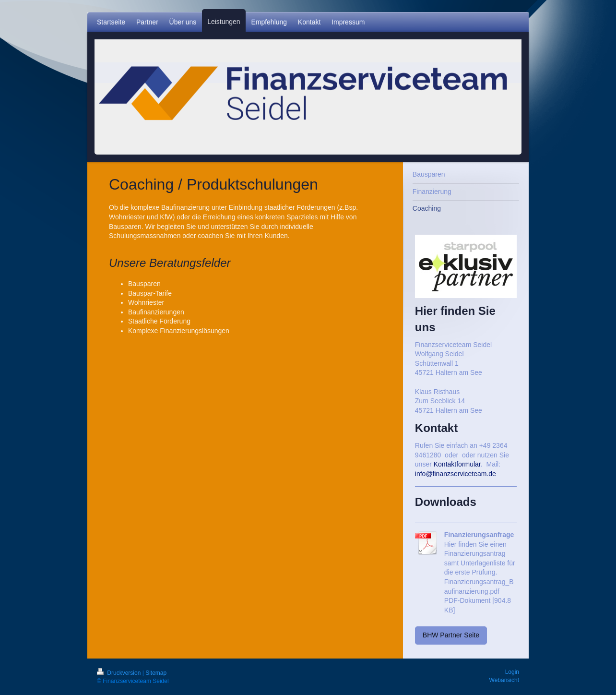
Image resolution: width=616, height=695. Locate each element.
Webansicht (504, 680)
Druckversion (120, 673)
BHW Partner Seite (451, 635)
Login (512, 672)
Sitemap (156, 673)
